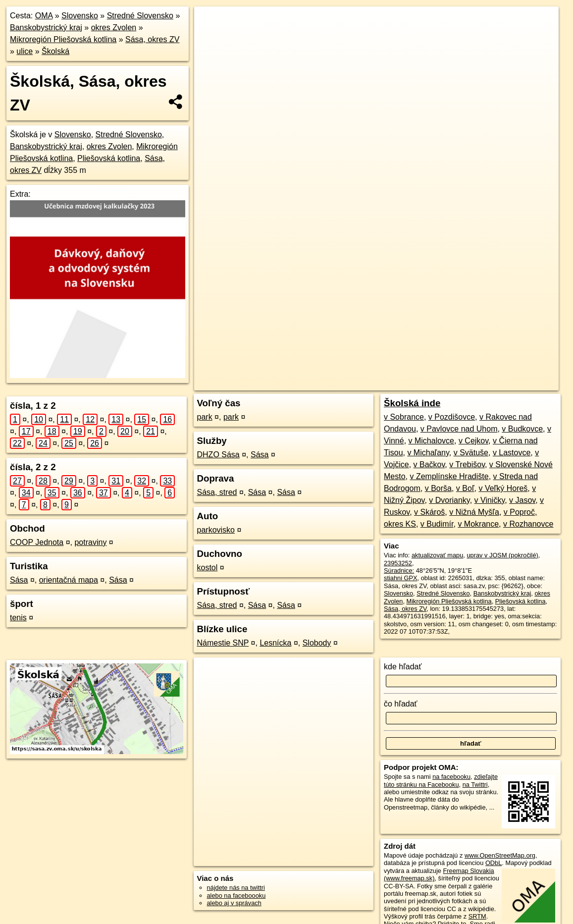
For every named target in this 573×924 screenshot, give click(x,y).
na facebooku (451, 777)
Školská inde (412, 403)
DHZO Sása (218, 455)
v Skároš (429, 512)
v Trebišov (467, 464)
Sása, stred (217, 492)
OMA (44, 16)
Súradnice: (399, 571)
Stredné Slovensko (140, 16)
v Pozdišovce (452, 417)
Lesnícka (275, 643)
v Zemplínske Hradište (449, 476)
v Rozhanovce (528, 524)
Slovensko (80, 16)
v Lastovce (512, 453)
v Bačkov (429, 464)
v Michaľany (428, 453)
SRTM (477, 916)
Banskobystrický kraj (46, 27)
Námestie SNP (223, 643)
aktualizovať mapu (437, 555)
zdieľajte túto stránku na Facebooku (441, 780)
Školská (55, 51)
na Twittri (475, 785)
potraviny (90, 542)
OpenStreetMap (388, 355)
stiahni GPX (401, 578)
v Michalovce (431, 441)
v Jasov (522, 500)
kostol (208, 568)
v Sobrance (404, 417)
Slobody (317, 643)
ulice (25, 51)
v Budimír (437, 524)
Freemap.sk (439, 355)
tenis (18, 618)
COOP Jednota (37, 542)
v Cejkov (473, 441)
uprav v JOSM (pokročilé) (502, 555)
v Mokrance (478, 524)
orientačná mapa (69, 580)
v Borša (438, 488)
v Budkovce (522, 429)
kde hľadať (403, 667)
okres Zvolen (114, 27)
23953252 (398, 563)
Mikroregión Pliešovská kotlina (63, 39)
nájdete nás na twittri (236, 888)
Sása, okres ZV (152, 39)
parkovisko (216, 530)
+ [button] (211, 23)
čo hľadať (401, 704)
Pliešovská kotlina (109, 158)
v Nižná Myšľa (474, 512)
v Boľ (465, 488)
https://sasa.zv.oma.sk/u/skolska (514, 355)
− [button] (211, 39)
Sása (19, 580)
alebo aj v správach (234, 903)
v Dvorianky (449, 500)
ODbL (494, 863)
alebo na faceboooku (236, 896)
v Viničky (490, 500)
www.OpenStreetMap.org (500, 855)
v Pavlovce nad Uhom (459, 429)
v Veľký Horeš (503, 488)
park (205, 417)
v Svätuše (471, 453)
